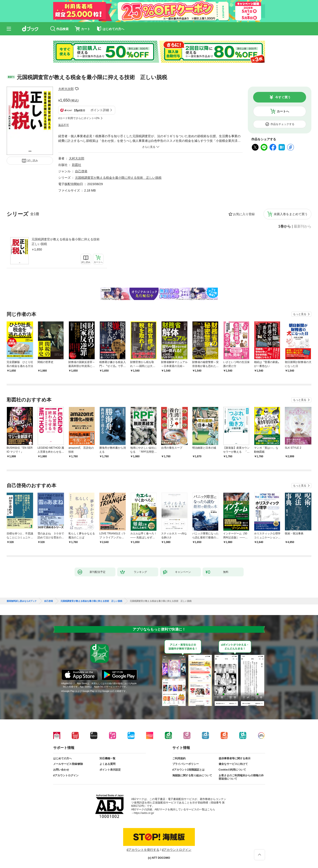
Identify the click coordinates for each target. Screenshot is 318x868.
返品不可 (64, 125)
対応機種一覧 (107, 758)
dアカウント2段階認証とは (188, 770)
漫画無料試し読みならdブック (22, 601)
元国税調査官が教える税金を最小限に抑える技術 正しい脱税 (67, 242)
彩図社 (77, 165)
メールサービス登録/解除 (68, 764)
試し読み (33, 161)
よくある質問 (107, 764)
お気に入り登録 (244, 214)
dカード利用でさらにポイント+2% (79, 118)
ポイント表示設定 (110, 770)
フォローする (77, 89)
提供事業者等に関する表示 (235, 758)
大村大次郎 (66, 89)
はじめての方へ (62, 758)
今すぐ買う (283, 97)
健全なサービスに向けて (233, 764)
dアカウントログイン (66, 775)
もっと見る (300, 314)
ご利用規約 (179, 758)
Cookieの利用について (232, 770)
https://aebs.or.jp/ (144, 813)
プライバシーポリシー (186, 764)
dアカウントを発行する (143, 850)
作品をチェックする (282, 124)
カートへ (283, 111)
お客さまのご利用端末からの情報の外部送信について (241, 777)
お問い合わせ (61, 770)
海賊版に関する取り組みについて (192, 775)
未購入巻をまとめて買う (291, 214)
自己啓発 (81, 171)
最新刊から (303, 226)
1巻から (285, 226)
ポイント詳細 (100, 110)
